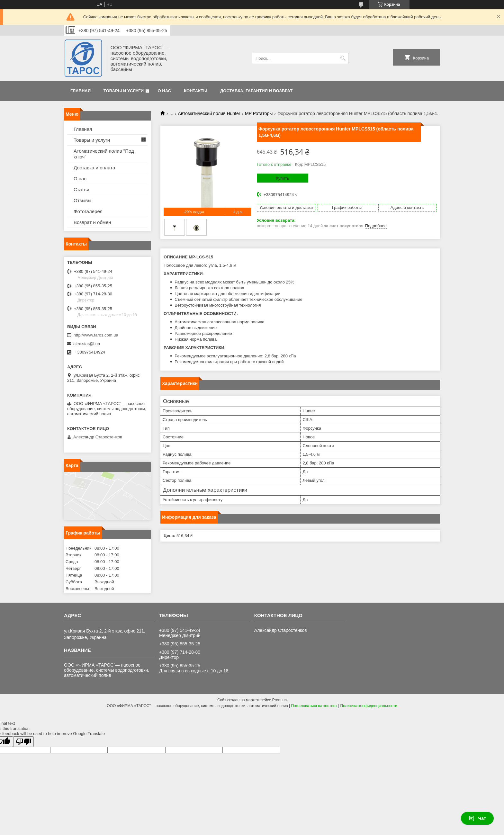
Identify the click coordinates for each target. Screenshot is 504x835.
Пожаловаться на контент (314, 706)
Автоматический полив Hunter (209, 113)
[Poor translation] (23, 742)
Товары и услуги (124, 91)
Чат (477, 818)
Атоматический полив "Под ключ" (104, 154)
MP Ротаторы (259, 113)
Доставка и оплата (94, 168)
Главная (81, 91)
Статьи (81, 189)
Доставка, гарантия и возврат (256, 91)
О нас (165, 91)
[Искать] (343, 58)
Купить (282, 178)
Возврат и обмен (92, 222)
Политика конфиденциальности (369, 706)
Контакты (196, 91)
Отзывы (82, 200)
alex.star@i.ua (87, 344)
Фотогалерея (88, 211)
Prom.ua (279, 700)
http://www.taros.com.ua (96, 335)
